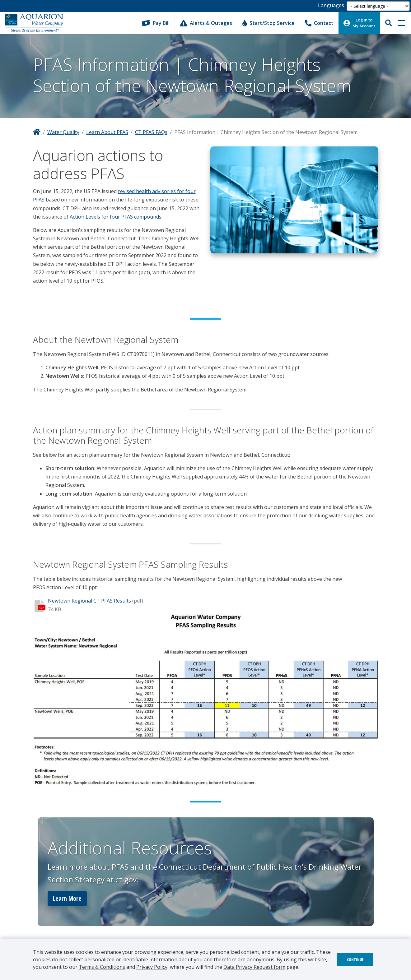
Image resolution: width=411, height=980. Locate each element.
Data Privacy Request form (254, 967)
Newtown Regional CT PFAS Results (89, 601)
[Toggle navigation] (401, 23)
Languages (331, 5)
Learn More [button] (67, 898)
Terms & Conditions (102, 967)
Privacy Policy (152, 967)
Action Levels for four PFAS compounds (116, 217)
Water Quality (63, 132)
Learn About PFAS (107, 132)
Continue (355, 960)
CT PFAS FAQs (151, 132)
